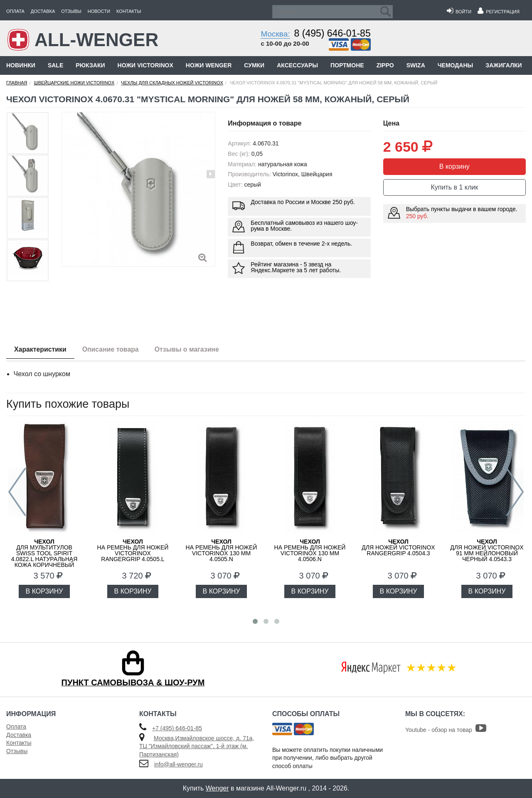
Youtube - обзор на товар (446, 730)
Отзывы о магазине (190, 349)
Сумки (254, 65)
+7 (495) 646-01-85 (177, 728)
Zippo (385, 65)
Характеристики (41, 349)
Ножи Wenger (209, 65)
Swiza (416, 65)
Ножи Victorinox (145, 65)
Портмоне (347, 65)
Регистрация (499, 12)
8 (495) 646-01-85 (332, 33)
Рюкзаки (90, 65)
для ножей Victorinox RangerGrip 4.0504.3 (398, 547)
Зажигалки (504, 65)
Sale (55, 65)
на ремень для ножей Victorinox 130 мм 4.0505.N (222, 550)
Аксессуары (297, 65)
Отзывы (71, 11)
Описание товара (112, 349)
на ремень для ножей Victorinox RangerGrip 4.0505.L (133, 550)
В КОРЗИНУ (44, 591)
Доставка (43, 11)
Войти (459, 12)
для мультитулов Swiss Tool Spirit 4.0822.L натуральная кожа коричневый (44, 553)
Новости (99, 11)
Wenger (217, 788)
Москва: (275, 34)
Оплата (15, 11)
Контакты (129, 11)
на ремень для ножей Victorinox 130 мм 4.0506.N (310, 550)
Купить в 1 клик (454, 187)
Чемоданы (455, 65)
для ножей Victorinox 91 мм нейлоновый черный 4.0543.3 (487, 550)
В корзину (454, 166)
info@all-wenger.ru (179, 764)
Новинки (21, 65)
